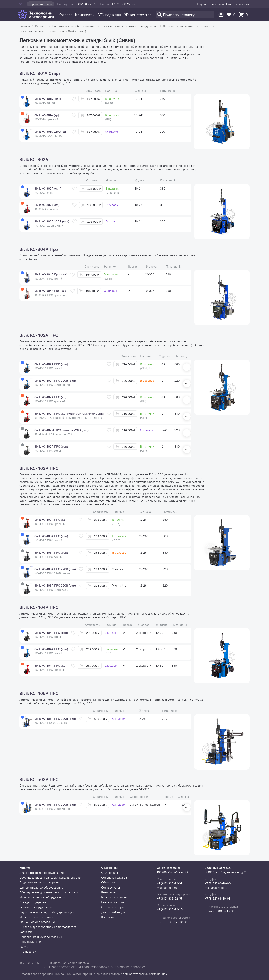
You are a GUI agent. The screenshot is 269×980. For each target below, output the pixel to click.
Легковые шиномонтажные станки (187, 26)
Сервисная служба (114, 877)
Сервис (202, 4)
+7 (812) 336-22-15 (169, 898)
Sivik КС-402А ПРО (39, 335)
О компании (241, 4)
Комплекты (85, 15)
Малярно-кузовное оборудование (43, 897)
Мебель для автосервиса (36, 917)
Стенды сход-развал (33, 902)
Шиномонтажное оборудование (73, 26)
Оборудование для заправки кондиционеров (50, 877)
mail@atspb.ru (167, 888)
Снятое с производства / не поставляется (48, 927)
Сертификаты (110, 887)
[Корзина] (244, 15)
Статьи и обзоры (113, 907)
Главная (25, 26)
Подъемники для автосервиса (40, 882)
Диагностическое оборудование (42, 873)
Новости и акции (113, 902)
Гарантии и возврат (114, 897)
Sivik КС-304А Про (39, 249)
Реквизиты (109, 892)
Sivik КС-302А (34, 160)
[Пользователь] (221, 15)
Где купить (217, 4)
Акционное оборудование (37, 922)
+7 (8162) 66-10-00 (218, 883)
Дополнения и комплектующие (41, 937)
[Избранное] (232, 15)
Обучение (108, 882)
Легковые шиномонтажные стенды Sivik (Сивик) (53, 31)
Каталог (65, 15)
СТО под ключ (109, 15)
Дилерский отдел (113, 912)
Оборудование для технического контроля (49, 892)
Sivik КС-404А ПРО (39, 607)
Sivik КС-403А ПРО (39, 468)
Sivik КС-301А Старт (40, 74)
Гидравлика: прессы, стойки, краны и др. (47, 912)
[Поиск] (185, 15)
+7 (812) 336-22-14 (169, 883)
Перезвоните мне (41, 4)
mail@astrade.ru (216, 888)
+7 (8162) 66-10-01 (217, 898)
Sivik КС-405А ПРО (39, 694)
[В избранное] (74, 99)
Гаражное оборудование (36, 907)
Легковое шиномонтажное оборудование (129, 26)
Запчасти (26, 932)
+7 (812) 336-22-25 (170, 909)
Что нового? (28, 952)
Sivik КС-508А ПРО (39, 780)
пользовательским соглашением (145, 974)
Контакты (108, 917)
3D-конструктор (138, 15)
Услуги (24, 947)
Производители (30, 942)
